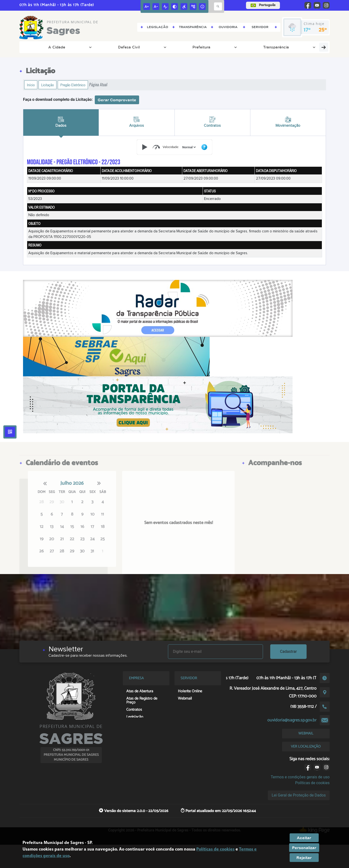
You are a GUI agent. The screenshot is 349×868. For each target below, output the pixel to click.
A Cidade (37, 47)
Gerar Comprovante (117, 100)
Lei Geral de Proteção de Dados (299, 795)
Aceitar (304, 838)
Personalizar (304, 848)
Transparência (126, 47)
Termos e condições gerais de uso (300, 777)
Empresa (245, 47)
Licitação (48, 85)
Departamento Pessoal (207, 47)
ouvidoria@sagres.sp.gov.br (292, 720)
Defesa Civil (66, 47)
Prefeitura (95, 47)
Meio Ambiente (163, 47)
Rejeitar (304, 858)
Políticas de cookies (312, 783)
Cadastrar (288, 651)
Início (31, 85)
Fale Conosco (300, 47)
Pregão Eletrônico (73, 85)
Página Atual (98, 85)
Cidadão (270, 47)
